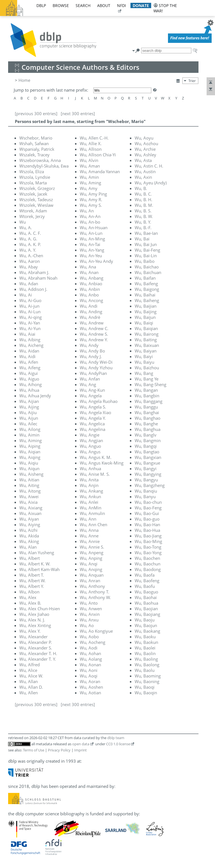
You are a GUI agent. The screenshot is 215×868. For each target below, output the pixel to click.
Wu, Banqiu (146, 491)
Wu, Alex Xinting (35, 625)
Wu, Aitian (29, 480)
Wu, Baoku (145, 637)
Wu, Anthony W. (95, 597)
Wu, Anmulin (92, 513)
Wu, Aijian (29, 401)
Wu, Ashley (145, 155)
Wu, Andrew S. (94, 334)
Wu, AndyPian (93, 373)
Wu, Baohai (146, 597)
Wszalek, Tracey (34, 155)
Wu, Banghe (146, 424)
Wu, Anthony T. (94, 592)
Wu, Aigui (29, 373)
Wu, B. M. (144, 205)
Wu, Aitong (30, 491)
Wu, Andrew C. (94, 328)
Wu (23, 222)
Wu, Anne (89, 536)
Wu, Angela (91, 396)
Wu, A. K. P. (30, 244)
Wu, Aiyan (29, 519)
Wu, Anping (91, 558)
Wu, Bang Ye (147, 379)
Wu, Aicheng (31, 345)
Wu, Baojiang (147, 614)
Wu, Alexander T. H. (38, 653)
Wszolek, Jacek (33, 194)
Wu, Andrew (92, 323)
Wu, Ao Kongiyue (96, 631)
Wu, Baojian (146, 609)
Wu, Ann (88, 519)
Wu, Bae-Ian (146, 233)
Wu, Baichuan (148, 272)
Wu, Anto (89, 603)
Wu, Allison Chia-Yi (98, 155)
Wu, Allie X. (91, 143)
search (83, 5)
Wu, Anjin (89, 485)
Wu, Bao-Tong (148, 547)
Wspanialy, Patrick (37, 149)
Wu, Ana (88, 267)
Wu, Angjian (91, 440)
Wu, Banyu (145, 496)
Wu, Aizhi (28, 530)
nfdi (121, 5)
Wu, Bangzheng (150, 485)
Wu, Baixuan (147, 345)
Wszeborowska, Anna (40, 160)
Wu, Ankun (90, 496)
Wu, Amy (89, 188)
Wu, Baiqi (144, 323)
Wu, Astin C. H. (149, 166)
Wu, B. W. (144, 216)
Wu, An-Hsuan (94, 228)
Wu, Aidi (27, 356)
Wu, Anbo (89, 295)
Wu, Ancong (91, 300)
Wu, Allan (29, 681)
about (104, 5)
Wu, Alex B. (30, 603)
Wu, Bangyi (146, 468)
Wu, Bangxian (148, 457)
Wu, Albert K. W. (35, 564)
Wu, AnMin (91, 508)
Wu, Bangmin (148, 440)
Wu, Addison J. (33, 289)
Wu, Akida (29, 536)
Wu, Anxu (89, 620)
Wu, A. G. (28, 239)
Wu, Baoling (146, 659)
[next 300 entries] (78, 113)
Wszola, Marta (33, 183)
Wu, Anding (91, 312)
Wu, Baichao (147, 267)
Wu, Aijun (29, 418)
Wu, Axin (143, 177)
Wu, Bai (142, 239)
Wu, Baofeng (147, 581)
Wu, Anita (89, 480)
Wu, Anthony (92, 586)
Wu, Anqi (89, 564)
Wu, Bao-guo (147, 519)
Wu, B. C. (143, 194)
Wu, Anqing (91, 569)
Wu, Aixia (28, 502)
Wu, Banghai (147, 412)
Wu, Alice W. (31, 676)
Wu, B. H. (143, 199)
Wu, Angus (90, 452)
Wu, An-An (90, 216)
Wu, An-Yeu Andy (96, 261)
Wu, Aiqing (30, 457)
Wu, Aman (90, 166)
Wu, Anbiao (91, 284)
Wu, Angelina (93, 429)
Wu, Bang (144, 373)
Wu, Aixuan (30, 513)
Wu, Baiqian (146, 328)
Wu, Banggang (149, 401)
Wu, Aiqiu (29, 463)
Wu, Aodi (89, 648)
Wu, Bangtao (147, 452)
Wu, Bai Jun (146, 244)
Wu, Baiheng (147, 300)
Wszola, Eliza (32, 171)
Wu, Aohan (90, 653)
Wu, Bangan (146, 390)
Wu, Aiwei (29, 496)
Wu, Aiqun (29, 468)
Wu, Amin (89, 177)
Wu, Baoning (147, 681)
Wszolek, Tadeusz (36, 199)
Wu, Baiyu (144, 362)
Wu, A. (26, 228)
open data (81, 744)
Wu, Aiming (31, 440)
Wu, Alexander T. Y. (38, 659)
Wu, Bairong (147, 334)
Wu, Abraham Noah (38, 278)
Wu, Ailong (30, 429)
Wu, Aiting (29, 485)
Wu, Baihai (145, 295)
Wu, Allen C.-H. (94, 138)
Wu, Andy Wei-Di (96, 362)
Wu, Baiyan (146, 351)
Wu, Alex (28, 597)
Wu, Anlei (89, 502)
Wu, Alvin (89, 160)
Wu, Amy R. (91, 199)
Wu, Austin (145, 171)
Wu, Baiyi (144, 356)
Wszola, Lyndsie (35, 177)
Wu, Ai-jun (29, 306)
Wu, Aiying (30, 524)
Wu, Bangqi (146, 446)
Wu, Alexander (33, 637)
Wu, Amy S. (91, 205)
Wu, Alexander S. (36, 648)
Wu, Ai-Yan (30, 323)
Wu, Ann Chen (94, 524)
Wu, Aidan (29, 351)
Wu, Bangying (148, 474)
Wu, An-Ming (92, 239)
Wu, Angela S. (93, 407)
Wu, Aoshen (91, 687)
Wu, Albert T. (32, 575)
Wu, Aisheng (31, 474)
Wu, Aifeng (30, 368)
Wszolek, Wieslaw (36, 205)
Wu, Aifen (29, 362)
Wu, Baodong (148, 569)
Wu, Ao (87, 625)
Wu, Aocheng (93, 642)
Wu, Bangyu (146, 480)
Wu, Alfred (30, 665)
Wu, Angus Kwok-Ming (102, 463)
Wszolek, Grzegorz (37, 188)
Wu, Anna (89, 530)
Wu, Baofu (145, 586)
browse (61, 5)
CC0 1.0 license (118, 744)
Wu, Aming (90, 183)
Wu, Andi (89, 306)
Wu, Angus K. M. (96, 457)
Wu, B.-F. (143, 228)
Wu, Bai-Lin (146, 256)
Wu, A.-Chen (31, 256)
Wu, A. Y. (28, 250)
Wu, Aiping (30, 446)
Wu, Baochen (147, 558)
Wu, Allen (29, 693)
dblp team (116, 738)
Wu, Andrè (90, 317)
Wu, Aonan (90, 665)
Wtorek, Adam (33, 211)
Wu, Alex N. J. (32, 620)
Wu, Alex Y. (30, 631)
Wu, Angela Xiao (95, 412)
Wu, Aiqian (30, 452)
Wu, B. (141, 188)
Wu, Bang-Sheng (150, 384)
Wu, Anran (90, 581)
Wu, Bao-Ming (148, 541)
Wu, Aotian (90, 693)
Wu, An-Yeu (91, 256)
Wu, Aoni (89, 670)
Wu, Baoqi (145, 687)
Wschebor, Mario (36, 138)
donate (141, 5)
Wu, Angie (90, 435)
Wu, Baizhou (147, 368)
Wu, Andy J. (91, 356)
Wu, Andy (89, 345)
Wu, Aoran (90, 681)
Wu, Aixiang (31, 508)
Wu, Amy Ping (93, 194)
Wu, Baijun (145, 317)
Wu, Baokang (147, 631)
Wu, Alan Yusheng (37, 553)
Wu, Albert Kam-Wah (39, 569)
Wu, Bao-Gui (147, 513)
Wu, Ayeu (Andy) (151, 183)
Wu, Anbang (92, 278)
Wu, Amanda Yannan (100, 171)
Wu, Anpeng (92, 553)
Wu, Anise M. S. (95, 474)
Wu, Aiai (27, 334)
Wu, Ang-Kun (92, 390)
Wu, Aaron (30, 261)
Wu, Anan (89, 272)
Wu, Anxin (90, 614)
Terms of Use (34, 750)
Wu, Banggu (146, 407)
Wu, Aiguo (29, 379)
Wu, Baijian (146, 306)
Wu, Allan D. (31, 687)
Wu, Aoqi (89, 676)
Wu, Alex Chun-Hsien (40, 609)
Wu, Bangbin (147, 396)
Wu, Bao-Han (147, 524)
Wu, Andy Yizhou (96, 368)
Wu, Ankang (91, 491)
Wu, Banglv (146, 435)
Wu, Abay (29, 267)
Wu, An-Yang (92, 250)
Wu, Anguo (90, 446)
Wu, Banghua (148, 429)
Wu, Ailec (28, 424)
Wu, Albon (29, 592)
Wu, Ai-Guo (30, 300)
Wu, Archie (145, 149)
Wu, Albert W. (32, 581)
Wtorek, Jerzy (32, 216)
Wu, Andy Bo (92, 351)
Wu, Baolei (145, 648)
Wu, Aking (29, 541)
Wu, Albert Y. (32, 586)
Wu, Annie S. (92, 547)
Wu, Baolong (147, 665)
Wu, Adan (29, 284)
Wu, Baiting (146, 340)
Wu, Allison (91, 149)
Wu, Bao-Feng (148, 508)
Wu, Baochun (148, 564)
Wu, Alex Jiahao (34, 614)
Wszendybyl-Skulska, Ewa (44, 166)
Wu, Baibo (145, 261)
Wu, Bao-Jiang (148, 536)
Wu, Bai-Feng (147, 250)
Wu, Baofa (145, 575)
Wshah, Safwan (34, 143)
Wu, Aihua (29, 390)
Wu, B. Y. (143, 222)
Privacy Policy (59, 750)
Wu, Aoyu (144, 138)
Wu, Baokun (146, 642)
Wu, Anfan (90, 379)
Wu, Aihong (31, 384)
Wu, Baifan (145, 278)
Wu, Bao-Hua (147, 530)
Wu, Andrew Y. (94, 340)
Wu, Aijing (29, 407)
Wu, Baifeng (146, 284)
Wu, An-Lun (91, 233)
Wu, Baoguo (146, 592)
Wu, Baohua (146, 603)
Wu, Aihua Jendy (35, 396)
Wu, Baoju (145, 620)
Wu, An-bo (90, 222)
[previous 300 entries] (36, 113)
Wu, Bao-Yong (148, 553)
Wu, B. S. (143, 211)
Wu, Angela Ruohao (99, 401)
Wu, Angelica (92, 424)
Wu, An (87, 211)
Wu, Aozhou (146, 143)
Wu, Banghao (148, 418)
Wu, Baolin (145, 653)
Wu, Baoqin (146, 693)
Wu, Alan (28, 547)
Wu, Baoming (148, 676)
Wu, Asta (143, 160)
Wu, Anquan (92, 575)
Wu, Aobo (89, 637)
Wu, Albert (30, 558)
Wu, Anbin (90, 289)
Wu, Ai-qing (31, 317)
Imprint (80, 750)
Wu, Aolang (91, 659)
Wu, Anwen (91, 609)
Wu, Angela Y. (93, 418)
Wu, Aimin (29, 435)
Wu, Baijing (146, 312)
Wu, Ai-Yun (30, 328)
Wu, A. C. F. (30, 233)
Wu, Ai (26, 295)
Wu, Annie (90, 541)
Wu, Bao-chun (148, 502)
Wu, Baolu (145, 670)
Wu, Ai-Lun (30, 312)
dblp (41, 5)
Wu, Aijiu (28, 412)
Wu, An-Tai (90, 244)
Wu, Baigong (147, 289)
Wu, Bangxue (147, 463)
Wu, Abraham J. (34, 272)
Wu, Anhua (90, 468)
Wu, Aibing (30, 340)
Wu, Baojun (146, 625)
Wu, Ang (88, 384)
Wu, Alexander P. (36, 642)
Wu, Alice (28, 670)
